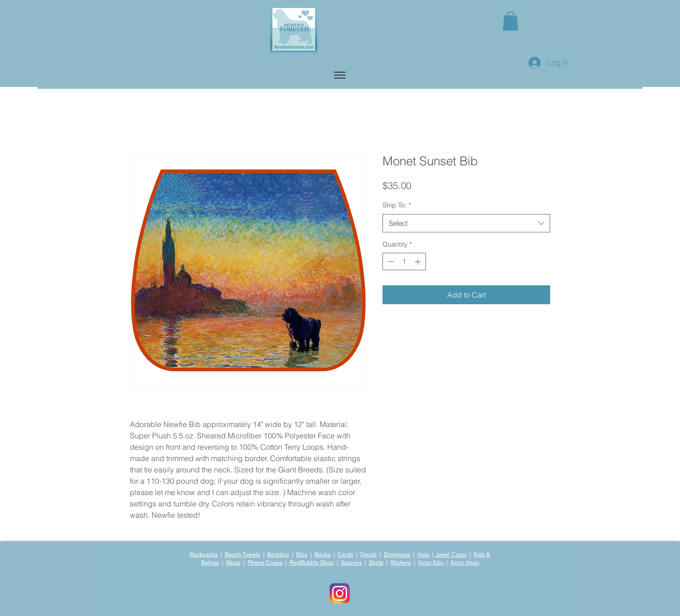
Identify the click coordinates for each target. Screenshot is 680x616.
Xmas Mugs (465, 562)
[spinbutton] (404, 261)
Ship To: (397, 205)
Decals (369, 554)
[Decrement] (390, 261)
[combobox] (466, 223)
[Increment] (419, 261)
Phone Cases (265, 563)
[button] (340, 75)
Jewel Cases (450, 554)
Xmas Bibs (432, 562)
